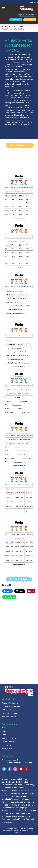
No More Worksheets (19, 579)
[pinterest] (31, 591)
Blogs (4, 728)
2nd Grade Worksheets (10, 713)
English (21, 27)
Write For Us (6, 745)
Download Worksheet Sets (20, 145)
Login (30, 20)
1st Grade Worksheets (10, 710)
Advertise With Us (8, 742)
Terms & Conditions (9, 738)
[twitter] (20, 591)
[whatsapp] (9, 597)
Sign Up (16, 20)
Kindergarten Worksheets (11, 706)
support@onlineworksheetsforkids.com (17, 763)
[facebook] (7, 591)
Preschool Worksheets (10, 703)
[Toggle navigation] (3, 8)
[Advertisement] (19, 621)
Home (4, 27)
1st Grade (12, 27)
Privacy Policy (7, 749)
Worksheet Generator (9, 717)
